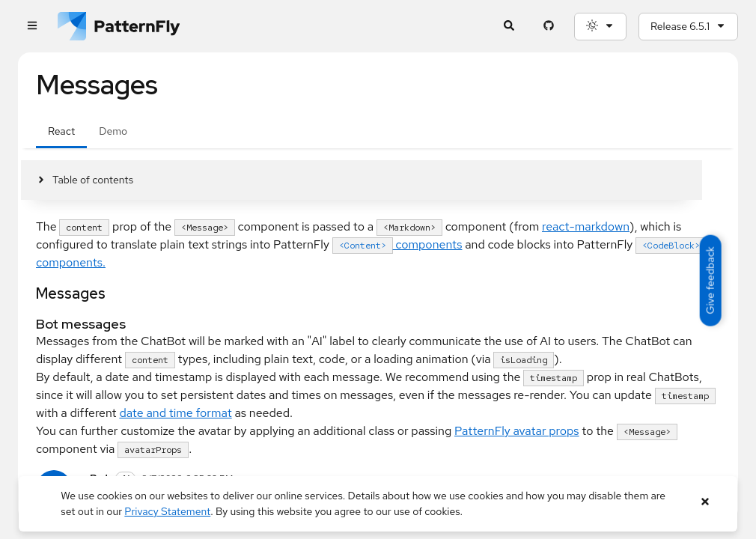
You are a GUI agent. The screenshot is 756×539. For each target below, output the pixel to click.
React (61, 131)
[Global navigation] (32, 27)
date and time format (175, 413)
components (397, 244)
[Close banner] (705, 502)
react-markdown (586, 226)
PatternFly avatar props (517, 431)
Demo (113, 131)
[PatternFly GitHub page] (548, 27)
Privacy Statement (167, 511)
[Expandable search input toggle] (509, 27)
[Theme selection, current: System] (600, 27)
